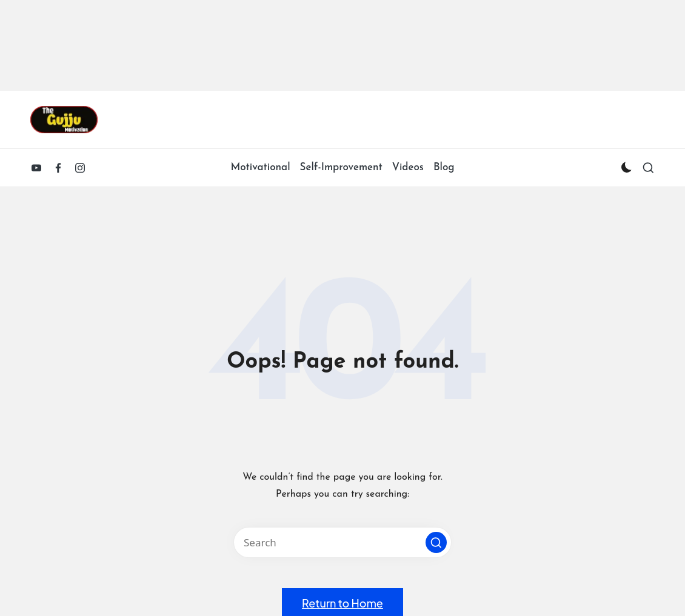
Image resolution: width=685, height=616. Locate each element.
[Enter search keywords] (343, 542)
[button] (436, 542)
